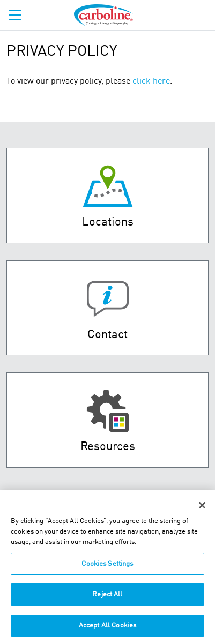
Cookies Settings (107, 569)
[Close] (202, 510)
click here (151, 81)
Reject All (107, 599)
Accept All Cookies (107, 630)
